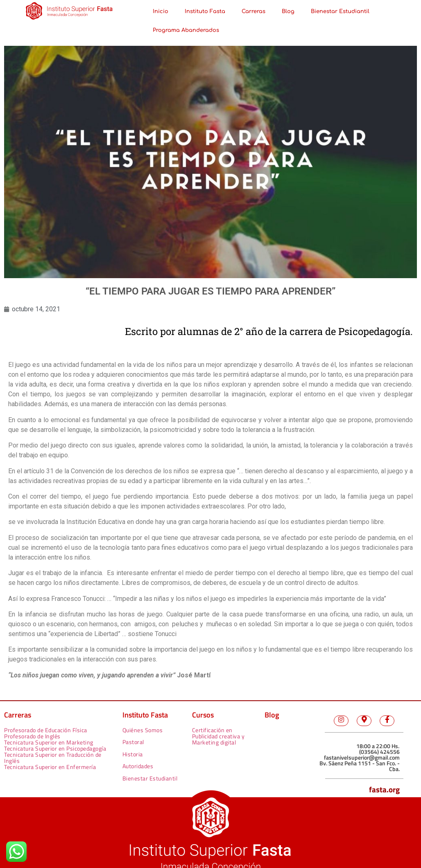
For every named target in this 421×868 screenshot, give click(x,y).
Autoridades (138, 766)
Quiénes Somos (143, 730)
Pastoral (133, 742)
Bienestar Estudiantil (340, 11)
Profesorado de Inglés (32, 736)
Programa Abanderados (186, 30)
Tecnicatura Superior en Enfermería (50, 767)
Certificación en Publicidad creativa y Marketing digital (218, 736)
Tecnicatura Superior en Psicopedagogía (55, 748)
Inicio (161, 11)
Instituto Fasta (205, 11)
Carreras (254, 11)
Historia (133, 754)
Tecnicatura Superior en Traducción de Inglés (53, 758)
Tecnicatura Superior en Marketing (49, 742)
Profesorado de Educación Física (46, 730)
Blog (288, 11)
